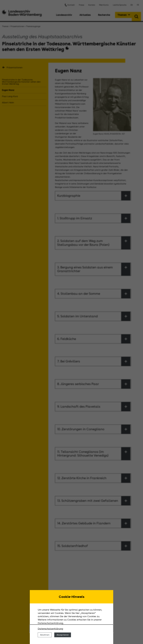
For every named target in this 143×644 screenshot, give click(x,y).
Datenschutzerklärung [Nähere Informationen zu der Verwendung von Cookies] (50, 629)
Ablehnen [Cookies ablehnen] (45, 635)
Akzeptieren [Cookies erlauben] (63, 635)
